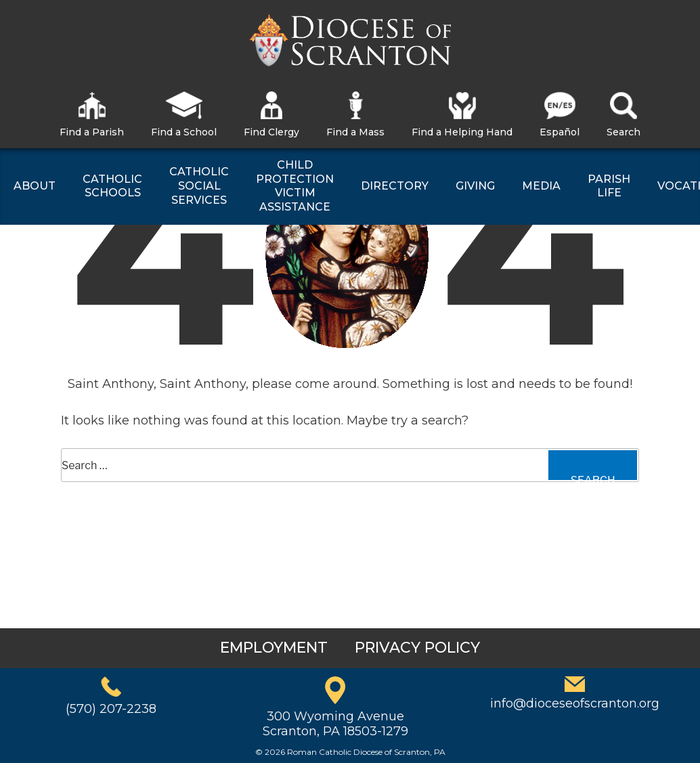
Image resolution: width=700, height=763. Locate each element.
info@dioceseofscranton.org (575, 703)
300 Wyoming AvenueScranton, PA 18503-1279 (335, 724)
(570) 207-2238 (111, 709)
